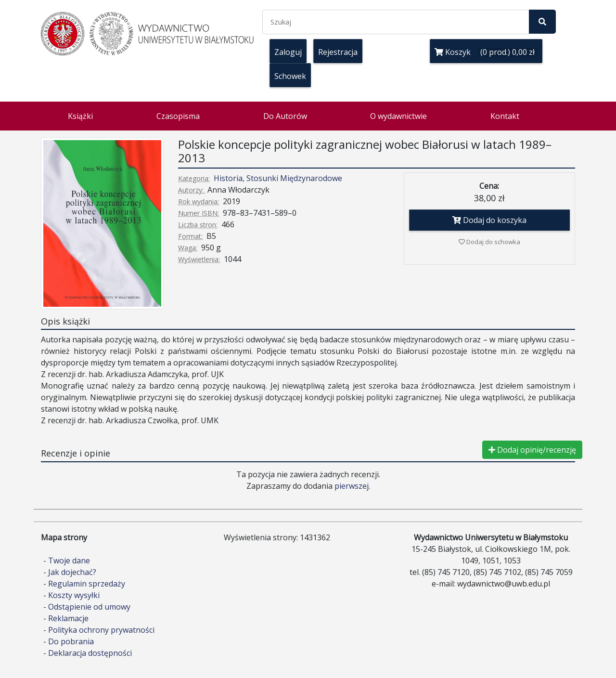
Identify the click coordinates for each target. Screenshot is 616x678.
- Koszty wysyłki (71, 595)
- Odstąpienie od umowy (87, 607)
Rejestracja (338, 52)
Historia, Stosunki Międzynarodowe (278, 178)
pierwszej (352, 486)
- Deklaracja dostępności (88, 653)
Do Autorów (285, 116)
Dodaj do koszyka (489, 220)
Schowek (290, 76)
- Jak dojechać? (70, 572)
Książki (80, 116)
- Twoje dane (67, 561)
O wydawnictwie (398, 116)
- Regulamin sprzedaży (84, 584)
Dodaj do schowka (489, 242)
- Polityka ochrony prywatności (99, 630)
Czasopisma (178, 116)
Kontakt (505, 116)
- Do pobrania (69, 641)
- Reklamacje (66, 618)
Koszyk (486, 52)
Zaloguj (288, 52)
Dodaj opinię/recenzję (532, 450)
